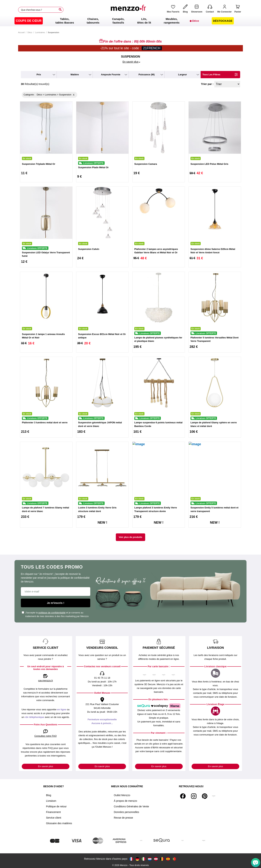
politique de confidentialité (52, 613)
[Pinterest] (205, 796)
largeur (183, 75)
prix (39, 75)
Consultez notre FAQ (46, 736)
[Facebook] (183, 796)
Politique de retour (56, 806)
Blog (49, 795)
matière (75, 75)
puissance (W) (147, 75)
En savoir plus (46, 766)
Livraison (51, 801)
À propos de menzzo (125, 801)
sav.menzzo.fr (46, 681)
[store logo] (129, 10)
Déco (30, 32)
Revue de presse (123, 818)
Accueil (21, 32)
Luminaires (40, 32)
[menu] (130, 21)
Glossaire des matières (59, 823)
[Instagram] (194, 796)
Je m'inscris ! (56, 603)
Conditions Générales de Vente (131, 806)
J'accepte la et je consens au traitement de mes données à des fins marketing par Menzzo (55, 614)
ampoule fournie (111, 75)
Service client (54, 818)
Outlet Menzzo (122, 795)
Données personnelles (126, 812)
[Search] (60, 10)
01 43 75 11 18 (102, 678)
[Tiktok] (214, 796)
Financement (53, 812)
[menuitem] (29, 21)
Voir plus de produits (130, 537)
